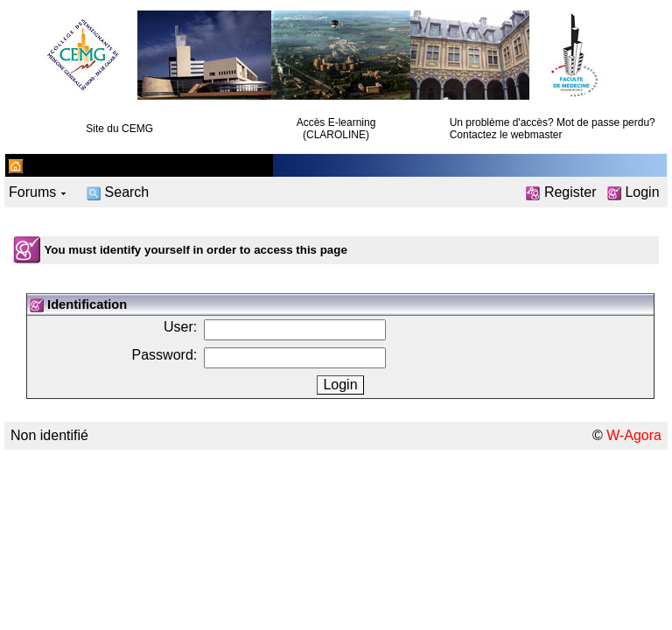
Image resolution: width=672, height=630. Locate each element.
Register (561, 192)
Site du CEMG (119, 129)
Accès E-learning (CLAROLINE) (336, 129)
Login (633, 192)
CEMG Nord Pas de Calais (104, 165)
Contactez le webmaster (506, 135)
